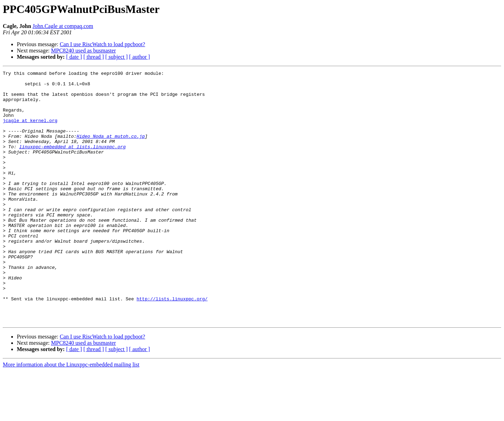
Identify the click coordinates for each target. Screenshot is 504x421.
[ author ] (140, 57)
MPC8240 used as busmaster (83, 51)
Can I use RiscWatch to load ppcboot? (103, 44)
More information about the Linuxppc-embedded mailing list (71, 415)
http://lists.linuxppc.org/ (172, 345)
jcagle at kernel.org (30, 131)
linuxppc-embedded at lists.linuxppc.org (72, 162)
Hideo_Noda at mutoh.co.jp (111, 150)
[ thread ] (94, 57)
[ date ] (74, 57)
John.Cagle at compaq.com (63, 26)
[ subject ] (117, 57)
